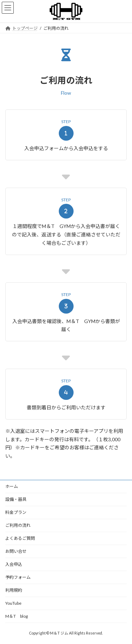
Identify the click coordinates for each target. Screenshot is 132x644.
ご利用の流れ (18, 525)
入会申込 (14, 564)
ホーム (12, 486)
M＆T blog (17, 616)
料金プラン (16, 512)
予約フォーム (18, 577)
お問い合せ (16, 551)
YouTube (13, 603)
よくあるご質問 (20, 538)
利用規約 (14, 590)
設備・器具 (16, 499)
